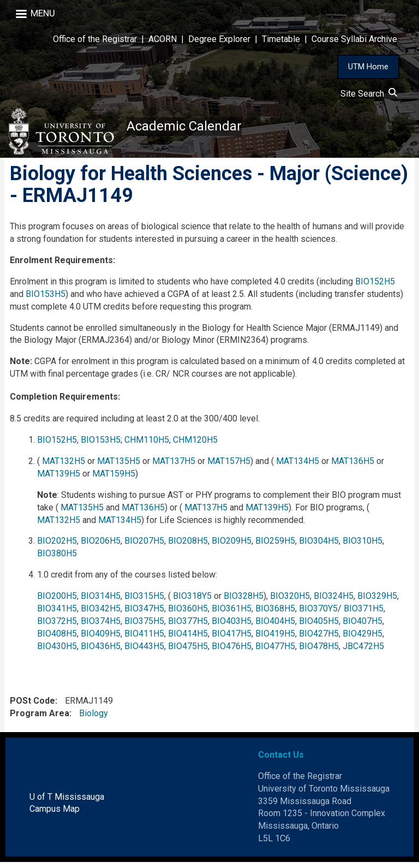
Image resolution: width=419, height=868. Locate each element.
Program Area (40, 719)
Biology (94, 719)
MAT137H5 (174, 467)
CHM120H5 (195, 446)
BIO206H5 (101, 547)
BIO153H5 (46, 300)
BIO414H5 (188, 640)
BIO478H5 (319, 652)
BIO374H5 (101, 627)
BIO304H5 (319, 547)
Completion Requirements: (65, 403)
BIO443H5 (144, 652)
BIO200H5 (57, 602)
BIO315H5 (144, 602)
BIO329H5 (377, 602)
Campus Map (55, 815)
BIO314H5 (101, 602)
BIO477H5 (275, 652)
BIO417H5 (232, 640)
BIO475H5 (188, 652)
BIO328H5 (244, 602)
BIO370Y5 (318, 614)
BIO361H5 (232, 614)
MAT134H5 (298, 467)
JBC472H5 (363, 652)
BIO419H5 (275, 640)
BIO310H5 (363, 547)
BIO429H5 (363, 640)
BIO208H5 (188, 547)
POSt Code (32, 707)
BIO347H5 (144, 614)
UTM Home (368, 67)
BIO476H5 (232, 652)
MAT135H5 (119, 467)
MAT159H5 (114, 480)
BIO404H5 (275, 627)
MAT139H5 (59, 480)
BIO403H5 (232, 627)
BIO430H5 (57, 652)
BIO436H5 (101, 652)
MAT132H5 (64, 467)
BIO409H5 (101, 640)
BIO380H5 (57, 559)
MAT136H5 (353, 467)
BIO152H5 (375, 287)
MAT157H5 (229, 467)
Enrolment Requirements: (62, 266)
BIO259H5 (275, 547)
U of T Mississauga (67, 803)
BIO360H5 (188, 614)
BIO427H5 (319, 640)
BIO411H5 (144, 640)
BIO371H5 (364, 614)
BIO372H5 (57, 627)
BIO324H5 (334, 602)
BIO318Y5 (192, 602)
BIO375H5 (144, 627)
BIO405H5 (319, 627)
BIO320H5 (290, 602)
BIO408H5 (57, 640)
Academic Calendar (192, 128)
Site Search (369, 94)
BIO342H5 (101, 614)
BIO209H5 (232, 547)
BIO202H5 (57, 547)
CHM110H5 (147, 446)
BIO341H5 (57, 614)
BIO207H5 (144, 547)
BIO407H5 (363, 627)
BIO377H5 (188, 627)
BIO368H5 (275, 614)
